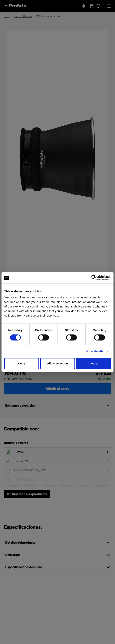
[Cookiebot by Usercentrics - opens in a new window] (94, 278)
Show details (95, 351)
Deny (22, 363)
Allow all (94, 363)
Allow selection (58, 363)
